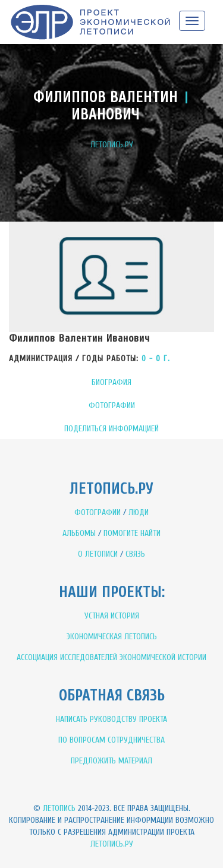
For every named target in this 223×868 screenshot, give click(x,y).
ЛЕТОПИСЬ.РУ (112, 145)
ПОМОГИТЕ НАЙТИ (132, 533)
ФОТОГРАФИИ (112, 405)
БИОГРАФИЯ (111, 382)
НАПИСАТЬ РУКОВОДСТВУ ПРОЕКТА (111, 719)
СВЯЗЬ (135, 554)
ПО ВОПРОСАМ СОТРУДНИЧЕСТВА (111, 740)
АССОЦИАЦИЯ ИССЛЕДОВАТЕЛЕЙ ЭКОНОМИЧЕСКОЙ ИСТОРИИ (111, 657)
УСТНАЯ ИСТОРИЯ (112, 616)
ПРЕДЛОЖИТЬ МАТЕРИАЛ (111, 761)
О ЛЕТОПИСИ (98, 554)
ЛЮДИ (139, 512)
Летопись (59, 808)
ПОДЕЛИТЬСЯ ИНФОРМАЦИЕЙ (111, 429)
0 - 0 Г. (156, 359)
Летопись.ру (112, 844)
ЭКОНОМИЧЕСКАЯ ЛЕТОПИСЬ (112, 637)
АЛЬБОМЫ (79, 533)
